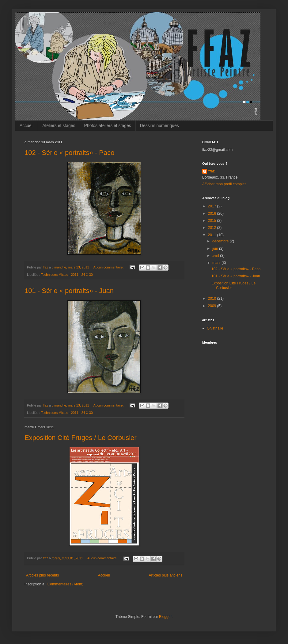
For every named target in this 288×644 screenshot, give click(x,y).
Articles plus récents (42, 575)
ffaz (212, 171)
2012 (213, 228)
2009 (213, 306)
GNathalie (215, 328)
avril (216, 256)
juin (216, 249)
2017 (213, 206)
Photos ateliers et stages (108, 125)
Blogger (165, 617)
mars (217, 263)
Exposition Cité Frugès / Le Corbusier (81, 438)
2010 (213, 299)
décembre (221, 241)
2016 (213, 214)
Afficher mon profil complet (224, 184)
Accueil (27, 125)
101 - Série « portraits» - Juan (69, 291)
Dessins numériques (159, 125)
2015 (213, 221)
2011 (213, 235)
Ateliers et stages (59, 125)
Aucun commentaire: (109, 267)
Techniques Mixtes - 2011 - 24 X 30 (67, 275)
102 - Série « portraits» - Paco (69, 153)
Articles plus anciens (166, 575)
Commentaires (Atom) (65, 584)
